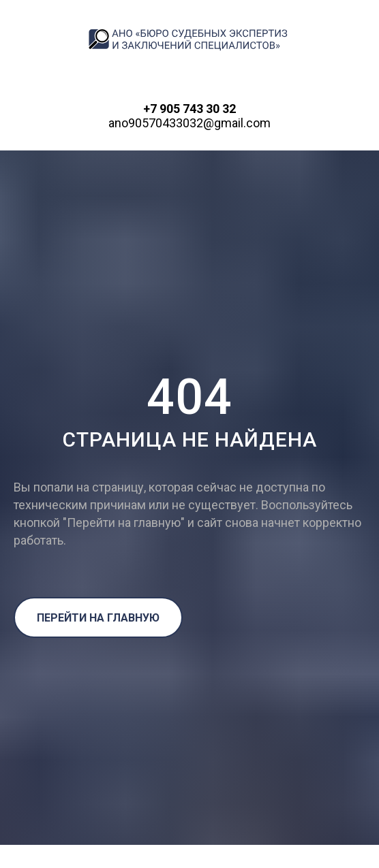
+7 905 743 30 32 (189, 109)
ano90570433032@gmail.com (189, 123)
